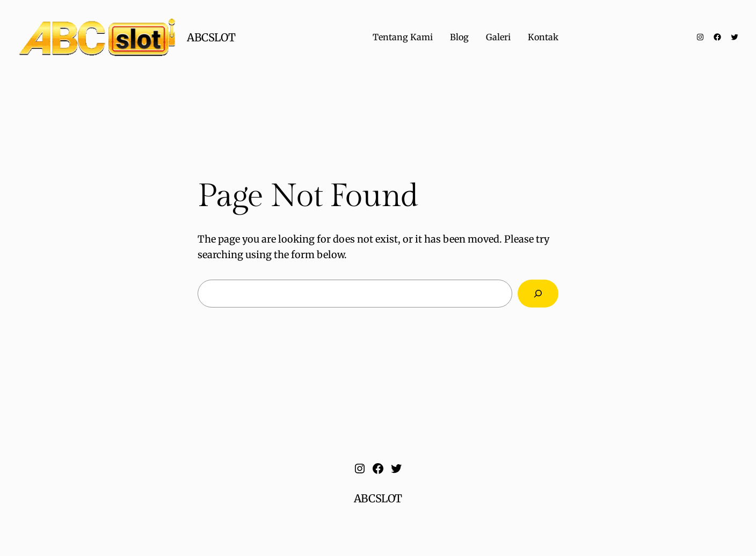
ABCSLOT (211, 37)
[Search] (538, 294)
